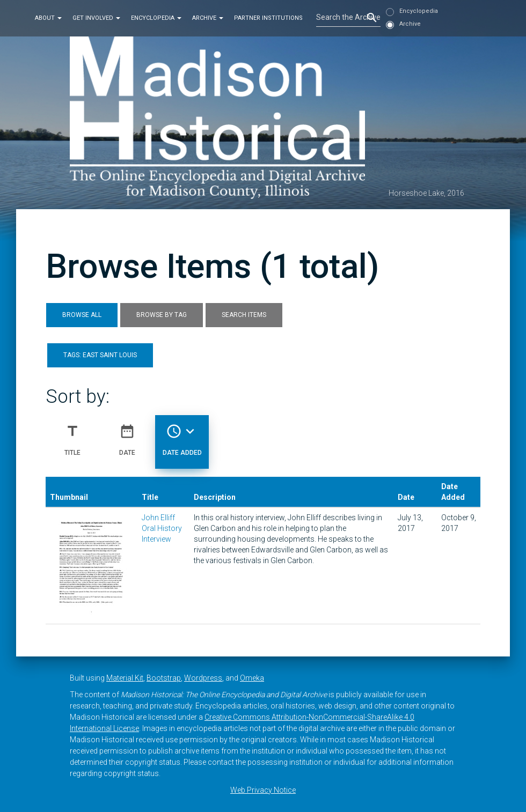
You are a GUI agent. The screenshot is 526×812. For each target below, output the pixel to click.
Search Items (244, 315)
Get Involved (96, 18)
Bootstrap (164, 678)
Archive (208, 18)
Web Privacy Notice (263, 790)
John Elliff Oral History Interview (162, 528)
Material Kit (125, 678)
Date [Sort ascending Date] (127, 435)
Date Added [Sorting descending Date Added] (182, 435)
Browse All (82, 315)
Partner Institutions (268, 18)
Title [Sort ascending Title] (72, 435)
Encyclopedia (156, 18)
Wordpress (203, 678)
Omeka (252, 678)
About (48, 18)
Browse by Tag (162, 315)
